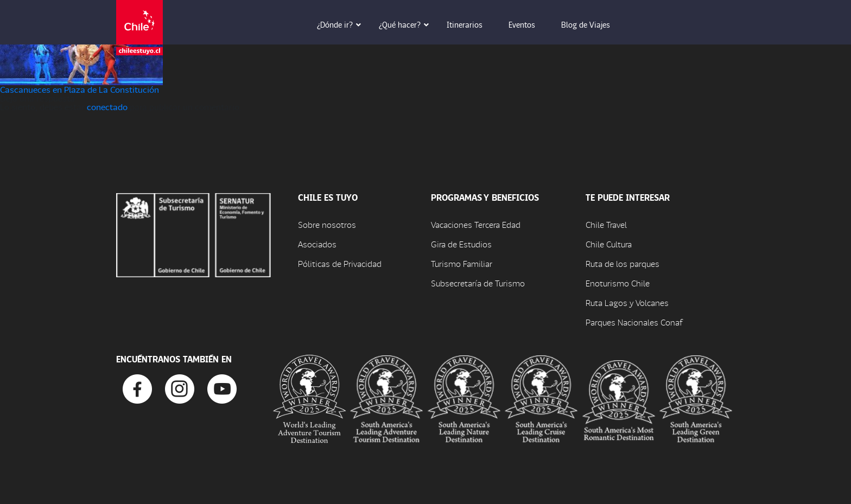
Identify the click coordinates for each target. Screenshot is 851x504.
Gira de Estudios (461, 244)
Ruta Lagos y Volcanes (627, 302)
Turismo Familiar (462, 263)
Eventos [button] (529, 24)
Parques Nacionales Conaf (634, 322)
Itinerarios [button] (472, 24)
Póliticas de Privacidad (340, 263)
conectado (107, 107)
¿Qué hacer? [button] (407, 24)
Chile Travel (606, 224)
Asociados (317, 244)
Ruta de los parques (623, 263)
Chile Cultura (609, 244)
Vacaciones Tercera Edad (476, 224)
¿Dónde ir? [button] (342, 24)
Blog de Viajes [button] (593, 24)
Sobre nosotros (327, 224)
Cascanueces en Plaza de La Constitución (80, 89)
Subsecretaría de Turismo (478, 283)
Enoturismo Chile (618, 283)
